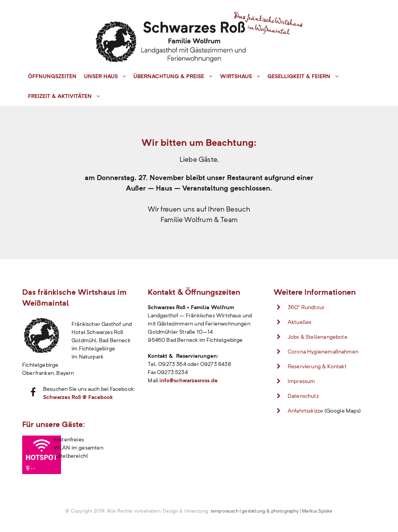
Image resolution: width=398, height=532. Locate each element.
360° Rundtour (306, 307)
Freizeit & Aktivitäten (60, 96)
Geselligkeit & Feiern (299, 76)
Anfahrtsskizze (305, 411)
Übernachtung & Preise (169, 76)
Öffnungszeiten (52, 76)
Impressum (301, 381)
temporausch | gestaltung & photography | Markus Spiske (272, 511)
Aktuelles (300, 322)
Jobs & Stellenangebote (318, 337)
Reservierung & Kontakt (317, 366)
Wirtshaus (236, 76)
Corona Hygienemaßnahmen (323, 352)
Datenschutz (303, 396)
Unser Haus (101, 76)
